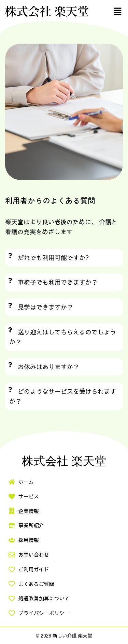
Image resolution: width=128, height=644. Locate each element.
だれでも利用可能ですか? (53, 258)
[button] (118, 11)
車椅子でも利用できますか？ (58, 282)
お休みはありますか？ (48, 367)
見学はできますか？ (45, 307)
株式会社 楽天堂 (47, 11)
